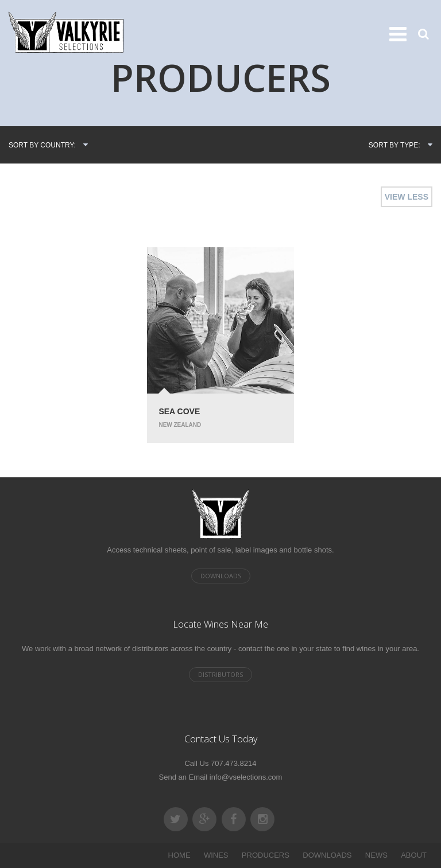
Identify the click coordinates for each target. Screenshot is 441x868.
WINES (216, 855)
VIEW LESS (407, 197)
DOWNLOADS (327, 855)
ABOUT (414, 855)
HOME (179, 855)
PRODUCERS (266, 855)
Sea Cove (179, 411)
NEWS (376, 855)
